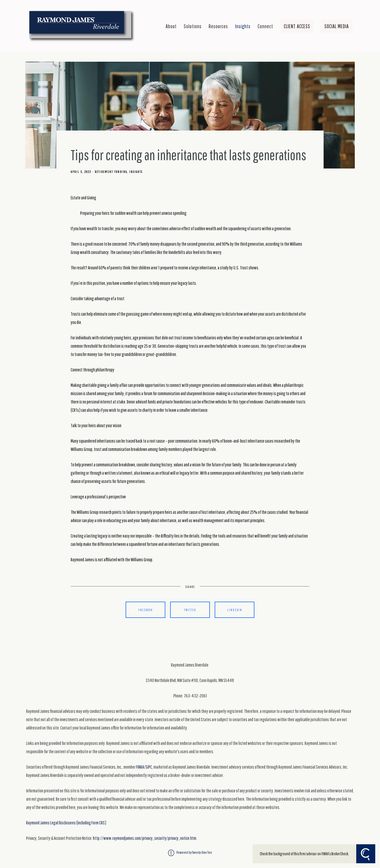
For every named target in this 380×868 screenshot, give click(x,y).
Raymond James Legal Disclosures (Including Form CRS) (66, 823)
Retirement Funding (111, 172)
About (171, 26)
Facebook (146, 610)
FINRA (140, 767)
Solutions (193, 26)
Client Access (297, 26)
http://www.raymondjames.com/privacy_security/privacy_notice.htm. (145, 838)
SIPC (149, 767)
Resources (218, 26)
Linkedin (235, 610)
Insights (243, 26)
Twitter (190, 610)
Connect (265, 26)
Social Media (337, 26)
